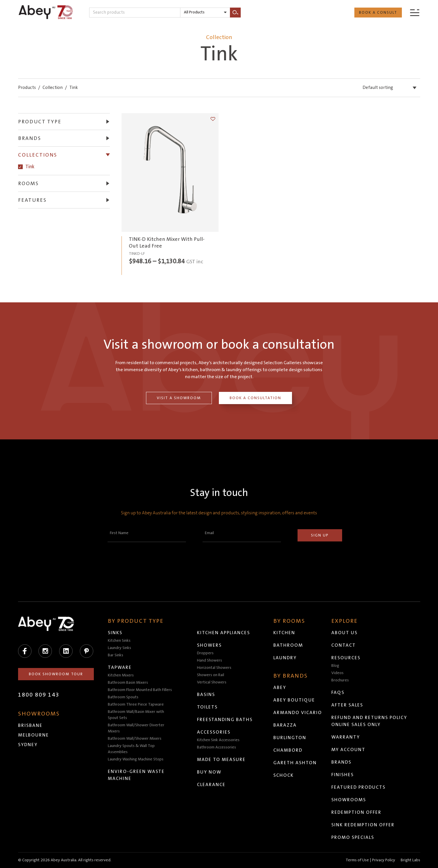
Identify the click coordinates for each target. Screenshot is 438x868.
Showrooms (349, 800)
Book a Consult (378, 13)
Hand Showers (210, 660)
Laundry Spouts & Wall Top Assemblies (131, 749)
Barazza (285, 725)
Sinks (115, 633)
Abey (280, 688)
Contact (344, 645)
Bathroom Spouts (123, 697)
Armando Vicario (298, 713)
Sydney (28, 745)
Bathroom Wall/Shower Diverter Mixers (136, 728)
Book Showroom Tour (56, 674)
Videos (337, 673)
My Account (348, 750)
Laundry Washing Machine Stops (136, 759)
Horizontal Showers (214, 668)
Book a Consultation (255, 398)
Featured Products (358, 787)
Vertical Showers (212, 682)
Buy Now (209, 772)
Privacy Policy (384, 860)
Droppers (205, 653)
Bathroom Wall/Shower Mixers (135, 739)
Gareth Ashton (295, 763)
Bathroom (288, 645)
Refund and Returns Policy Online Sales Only (369, 721)
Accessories (214, 732)
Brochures (340, 680)
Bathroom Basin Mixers (128, 683)
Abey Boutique (294, 700)
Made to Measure (221, 760)
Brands (341, 762)
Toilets (207, 707)
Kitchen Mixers (121, 675)
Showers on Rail (211, 675)
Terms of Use (357, 860)
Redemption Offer (356, 812)
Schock (284, 775)
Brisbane (30, 725)
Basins (206, 695)
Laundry (285, 658)
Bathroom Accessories (217, 747)
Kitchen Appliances (224, 633)
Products (27, 88)
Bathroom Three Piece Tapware (136, 704)
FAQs (338, 692)
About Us (344, 633)
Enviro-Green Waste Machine (136, 775)
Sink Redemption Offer (363, 825)
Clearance (211, 785)
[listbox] (205, 13)
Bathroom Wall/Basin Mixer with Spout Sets (136, 715)
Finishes (343, 775)
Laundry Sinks (119, 648)
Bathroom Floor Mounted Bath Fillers (140, 690)
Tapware (120, 667)
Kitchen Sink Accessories (218, 740)
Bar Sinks (116, 655)
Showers (209, 645)
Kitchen (284, 633)
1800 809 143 (39, 695)
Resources (346, 658)
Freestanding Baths (225, 720)
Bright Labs (410, 860)
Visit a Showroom (179, 398)
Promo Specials (353, 837)
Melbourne (34, 735)
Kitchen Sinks (119, 641)
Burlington (290, 738)
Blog (335, 666)
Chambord (288, 750)
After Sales (347, 705)
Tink (30, 167)
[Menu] (415, 12)
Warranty (346, 737)
